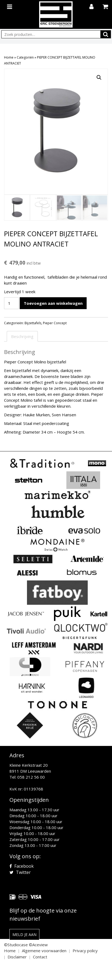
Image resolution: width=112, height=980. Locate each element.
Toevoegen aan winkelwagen (53, 303)
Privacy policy (85, 950)
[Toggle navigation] (10, 6)
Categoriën (25, 57)
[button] (99, 77)
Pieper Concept (55, 323)
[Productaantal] (11, 303)
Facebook (22, 866)
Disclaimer (17, 957)
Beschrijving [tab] (22, 336)
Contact (40, 957)
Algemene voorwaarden (44, 950)
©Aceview (38, 944)
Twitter (20, 872)
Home (9, 57)
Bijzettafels (33, 323)
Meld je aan (24, 934)
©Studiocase (16, 944)
